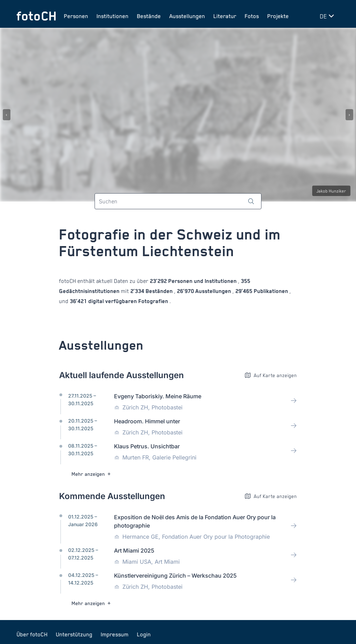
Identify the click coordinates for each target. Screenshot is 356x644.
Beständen (159, 291)
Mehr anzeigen (92, 474)
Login (144, 634)
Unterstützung (74, 634)
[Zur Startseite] (36, 16)
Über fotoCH (32, 634)
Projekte (278, 16)
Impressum (115, 634)
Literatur (225, 16)
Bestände (149, 16)
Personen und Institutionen (203, 281)
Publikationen (271, 291)
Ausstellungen (187, 16)
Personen (76, 16)
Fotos (252, 16)
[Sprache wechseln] (328, 16)
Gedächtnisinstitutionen (90, 291)
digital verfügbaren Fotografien (128, 301)
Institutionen (113, 16)
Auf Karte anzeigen (271, 375)
